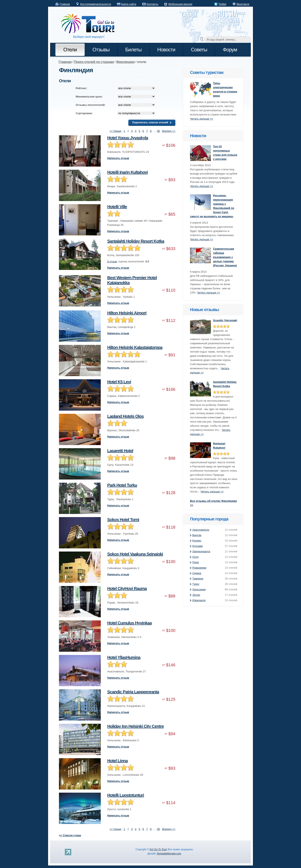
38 (158, 131)
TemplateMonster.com (169, 854)
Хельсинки (199, 589)
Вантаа (197, 535)
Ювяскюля (199, 600)
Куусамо (198, 546)
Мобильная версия (180, 4)
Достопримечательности (96, 4)
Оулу (195, 557)
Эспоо (196, 595)
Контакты (152, 4)
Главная (65, 4)
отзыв (112, 261)
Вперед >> (169, 131)
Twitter (222, 4)
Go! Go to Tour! (90, 24)
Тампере (198, 579)
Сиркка (197, 573)
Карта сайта (129, 4)
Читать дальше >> (202, 119)
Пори (196, 562)
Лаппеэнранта (201, 551)
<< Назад (115, 131)
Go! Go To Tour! (158, 849)
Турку (196, 584)
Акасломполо (201, 530)
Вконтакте (243, 4)
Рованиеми (199, 568)
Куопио (197, 541)
